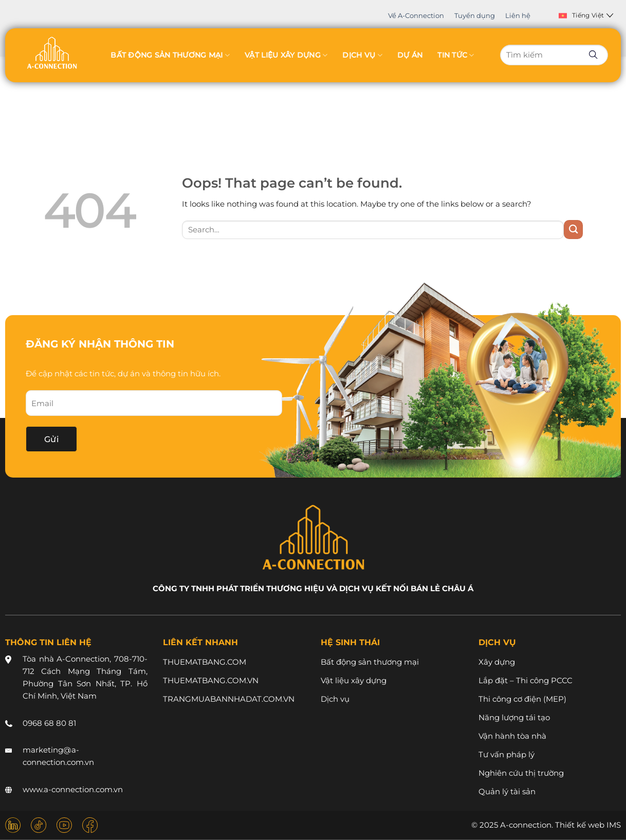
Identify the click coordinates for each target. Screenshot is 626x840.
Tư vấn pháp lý (507, 754)
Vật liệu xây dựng (286, 55)
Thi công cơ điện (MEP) (522, 699)
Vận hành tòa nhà (512, 736)
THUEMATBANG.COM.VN (211, 680)
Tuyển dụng (475, 15)
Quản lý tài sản (507, 791)
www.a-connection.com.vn (73, 789)
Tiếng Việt (586, 15)
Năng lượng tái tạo (514, 717)
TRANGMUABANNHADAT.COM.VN (229, 699)
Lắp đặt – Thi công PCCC (526, 680)
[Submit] (573, 230)
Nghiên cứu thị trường (521, 773)
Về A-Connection (416, 15)
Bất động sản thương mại (170, 55)
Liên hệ (518, 15)
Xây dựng (497, 662)
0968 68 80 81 (49, 723)
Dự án (410, 55)
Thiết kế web (580, 825)
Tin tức (456, 55)
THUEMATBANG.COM (205, 662)
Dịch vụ (362, 55)
